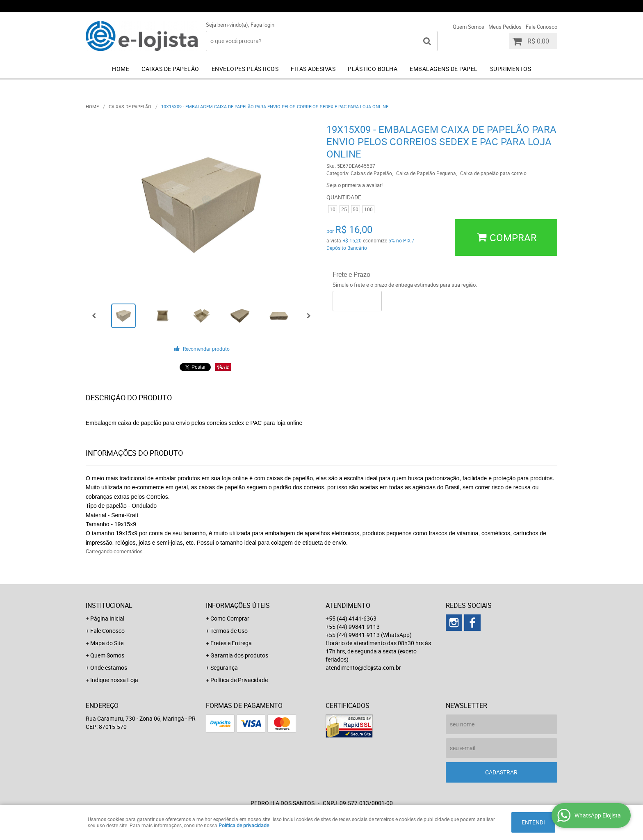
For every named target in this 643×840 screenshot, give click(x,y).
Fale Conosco (542, 27)
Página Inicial (107, 618)
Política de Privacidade (239, 680)
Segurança (224, 668)
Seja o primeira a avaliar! (355, 185)
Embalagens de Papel (444, 69)
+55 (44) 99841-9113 (444, 6)
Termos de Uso (229, 631)
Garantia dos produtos (239, 655)
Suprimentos (511, 69)
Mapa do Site (107, 643)
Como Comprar (230, 618)
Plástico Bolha (373, 69)
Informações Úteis (238, 605)
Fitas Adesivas (313, 69)
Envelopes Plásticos (245, 69)
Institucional (109, 605)
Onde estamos (109, 668)
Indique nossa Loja (114, 680)
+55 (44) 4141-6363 (365, 6)
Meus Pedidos (505, 27)
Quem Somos (469, 27)
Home (121, 69)
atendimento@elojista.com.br (363, 668)
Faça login (262, 25)
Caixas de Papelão (170, 69)
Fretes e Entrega (231, 643)
